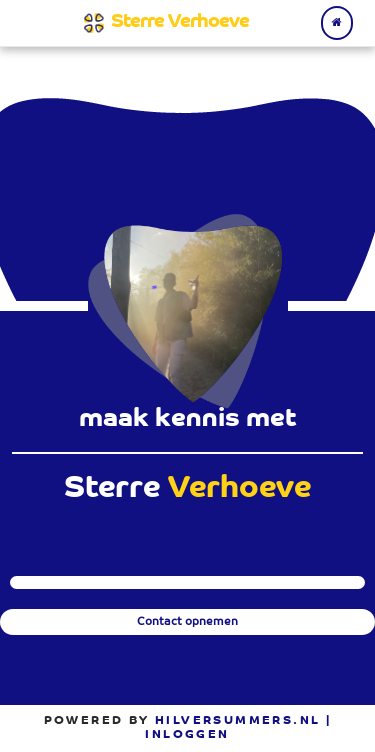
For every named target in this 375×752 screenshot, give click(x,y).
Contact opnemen (187, 622)
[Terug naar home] (337, 22)
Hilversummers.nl (237, 721)
